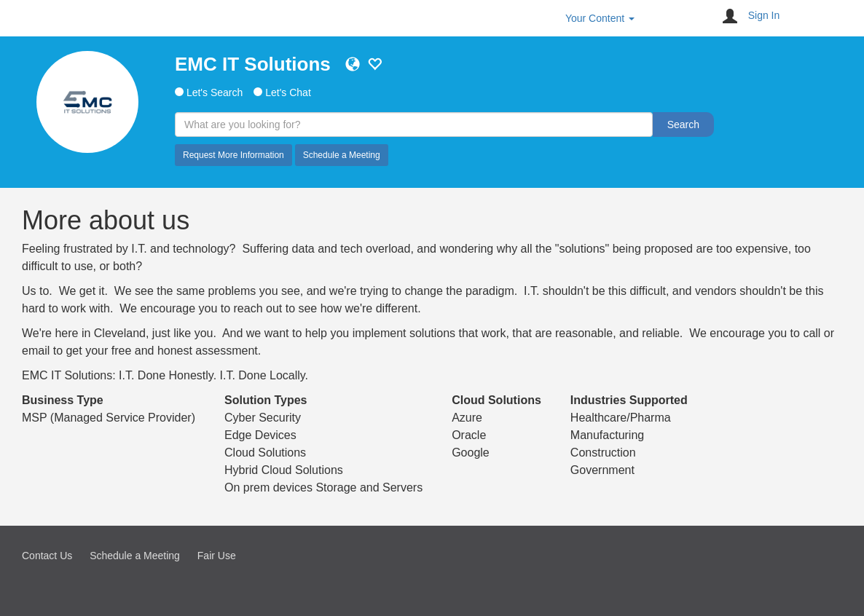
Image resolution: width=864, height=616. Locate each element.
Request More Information (233, 155)
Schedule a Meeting (342, 155)
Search (683, 125)
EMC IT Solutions (253, 64)
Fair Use (217, 556)
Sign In (764, 15)
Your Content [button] (600, 18)
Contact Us (47, 556)
